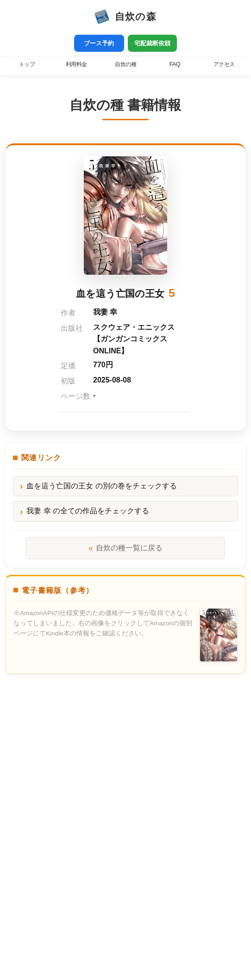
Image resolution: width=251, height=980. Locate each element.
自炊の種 (125, 64)
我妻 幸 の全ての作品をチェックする (88, 511)
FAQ (175, 64)
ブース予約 (99, 43)
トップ (27, 64)
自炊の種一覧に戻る (125, 548)
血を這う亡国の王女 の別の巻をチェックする (101, 486)
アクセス (224, 64)
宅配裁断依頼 (152, 43)
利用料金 (76, 64)
